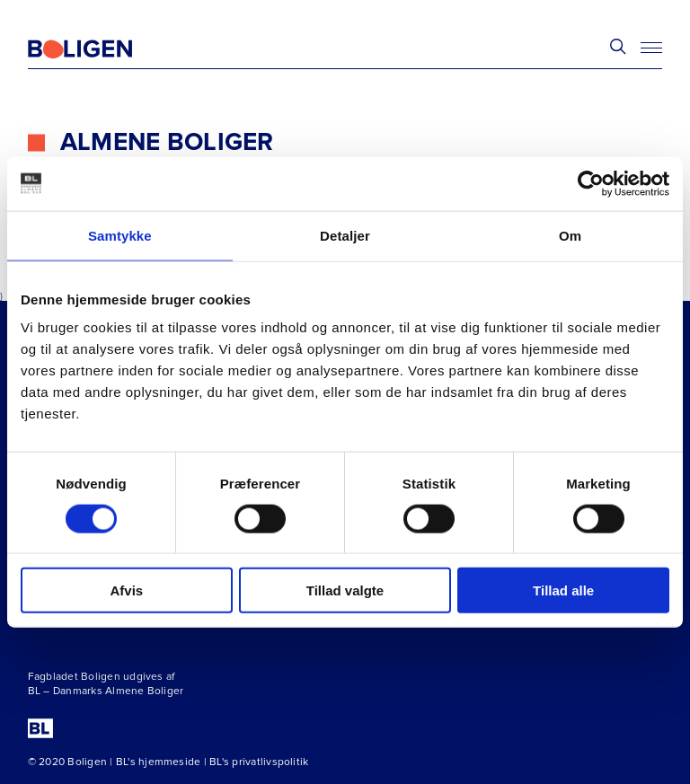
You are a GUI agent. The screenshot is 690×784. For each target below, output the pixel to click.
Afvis (126, 590)
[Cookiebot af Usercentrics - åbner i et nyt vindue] (591, 183)
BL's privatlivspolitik (259, 762)
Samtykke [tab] (120, 235)
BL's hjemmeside (159, 762)
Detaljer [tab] (345, 235)
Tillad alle (563, 590)
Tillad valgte (345, 590)
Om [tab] (570, 235)
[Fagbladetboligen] (102, 49)
